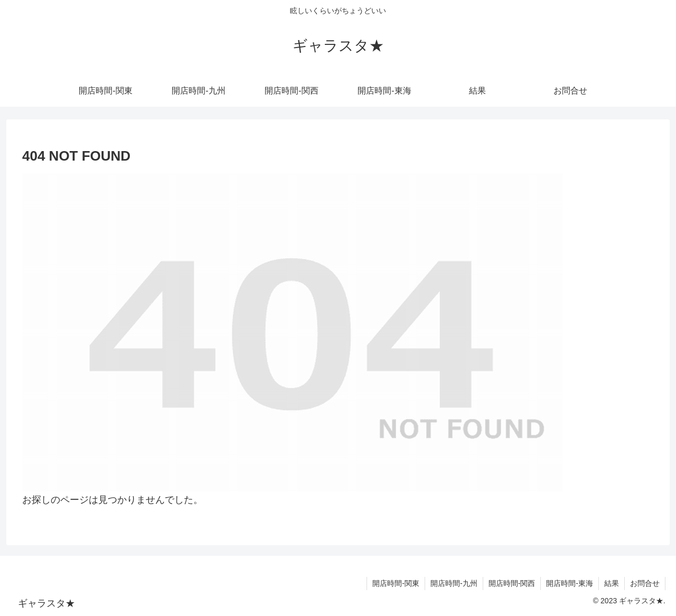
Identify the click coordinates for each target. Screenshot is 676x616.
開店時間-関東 (396, 583)
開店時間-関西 (512, 583)
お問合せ (645, 583)
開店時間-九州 (454, 583)
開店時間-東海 (570, 583)
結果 (612, 583)
